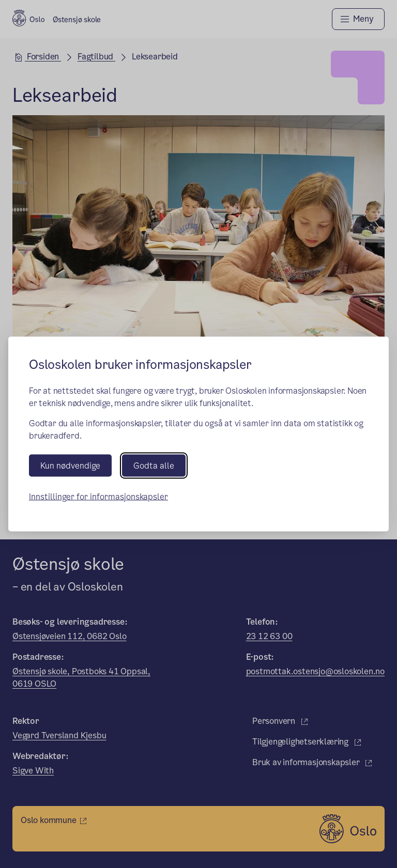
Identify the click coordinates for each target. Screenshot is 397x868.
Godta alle (154, 465)
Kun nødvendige (70, 465)
